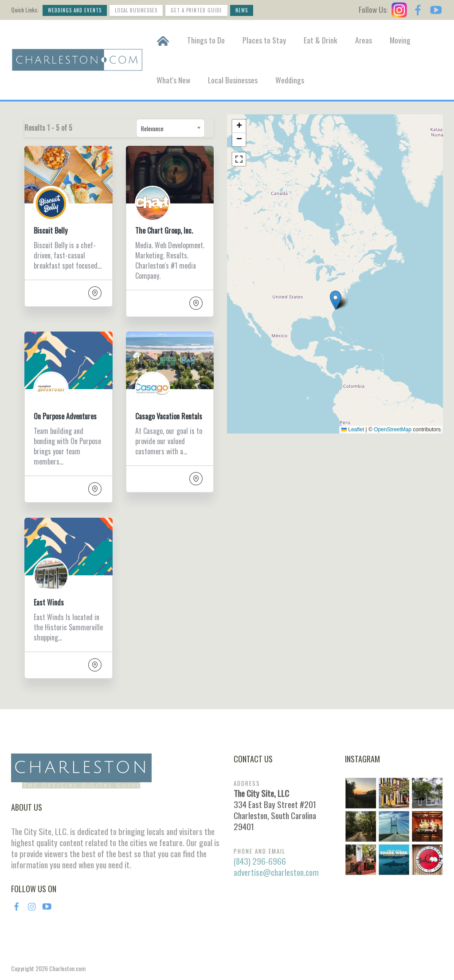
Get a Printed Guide (196, 10)
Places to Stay (264, 40)
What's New (173, 80)
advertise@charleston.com (276, 872)
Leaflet (353, 429)
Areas (364, 40)
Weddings (290, 80)
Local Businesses (136, 10)
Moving (400, 40)
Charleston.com (67, 968)
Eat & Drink (321, 40)
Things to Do (206, 40)
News (242, 10)
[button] (335, 301)
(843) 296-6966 (260, 861)
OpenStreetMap (393, 429)
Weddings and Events (75, 10)
